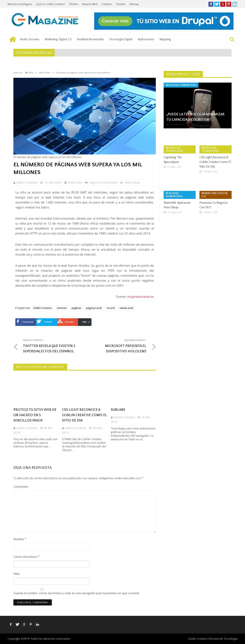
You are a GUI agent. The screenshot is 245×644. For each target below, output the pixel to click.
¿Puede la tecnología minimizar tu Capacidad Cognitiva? (196, 117)
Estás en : (18, 73)
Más (85, 322)
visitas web (126, 308)
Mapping (165, 39)
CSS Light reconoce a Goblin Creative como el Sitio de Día (84, 415)
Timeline (121, 4)
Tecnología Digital (121, 39)
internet (62, 308)
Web (17, 574)
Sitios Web (75, 183)
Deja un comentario (103, 183)
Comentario (21, 487)
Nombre (20, 539)
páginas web (94, 308)
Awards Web (90, 4)
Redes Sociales (30, 39)
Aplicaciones (146, 39)
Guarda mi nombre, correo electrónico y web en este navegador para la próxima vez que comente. (77, 593)
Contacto (107, 4)
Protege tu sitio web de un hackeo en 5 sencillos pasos (35, 415)
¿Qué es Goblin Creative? (50, 4)
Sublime (118, 410)
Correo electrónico (26, 557)
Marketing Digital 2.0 (58, 39)
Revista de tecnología (174, 149)
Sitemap (134, 4)
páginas (76, 308)
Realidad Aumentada (90, 39)
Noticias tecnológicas (20, 4)
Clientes (74, 4)
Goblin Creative (27, 183)
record (111, 308)
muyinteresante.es (141, 297)
